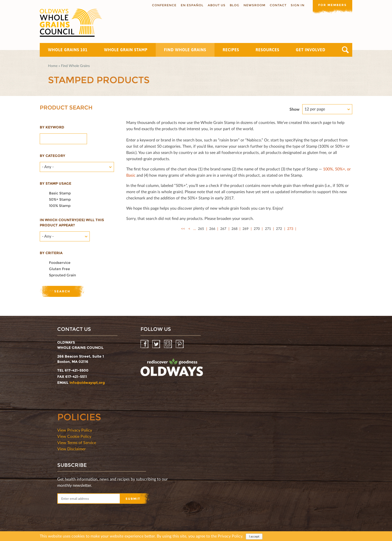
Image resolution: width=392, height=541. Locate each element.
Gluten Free (59, 269)
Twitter (157, 344)
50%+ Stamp (60, 199)
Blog (234, 5)
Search (345, 50)
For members (332, 5)
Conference (164, 5)
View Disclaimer (71, 449)
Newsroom (254, 5)
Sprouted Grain (62, 275)
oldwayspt (172, 369)
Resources (267, 50)
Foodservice (60, 263)
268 (234, 229)
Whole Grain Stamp (126, 50)
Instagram (168, 344)
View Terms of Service (77, 442)
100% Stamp (60, 206)
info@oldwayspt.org (87, 383)
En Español (192, 5)
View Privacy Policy (75, 430)
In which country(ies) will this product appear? (72, 223)
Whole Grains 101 (68, 50)
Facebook (145, 344)
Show (294, 109)
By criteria (51, 253)
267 (223, 229)
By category (52, 156)
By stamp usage (55, 183)
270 (257, 229)
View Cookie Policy (74, 436)
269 (245, 229)
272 (279, 229)
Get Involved (310, 50)
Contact (278, 5)
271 (268, 229)
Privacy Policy (230, 536)
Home (53, 66)
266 (212, 229)
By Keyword (52, 127)
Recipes (231, 50)
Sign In (297, 5)
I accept (254, 536)
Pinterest (180, 344)
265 (201, 229)
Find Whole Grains (185, 50)
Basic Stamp (60, 193)
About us (216, 5)
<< (183, 229)
